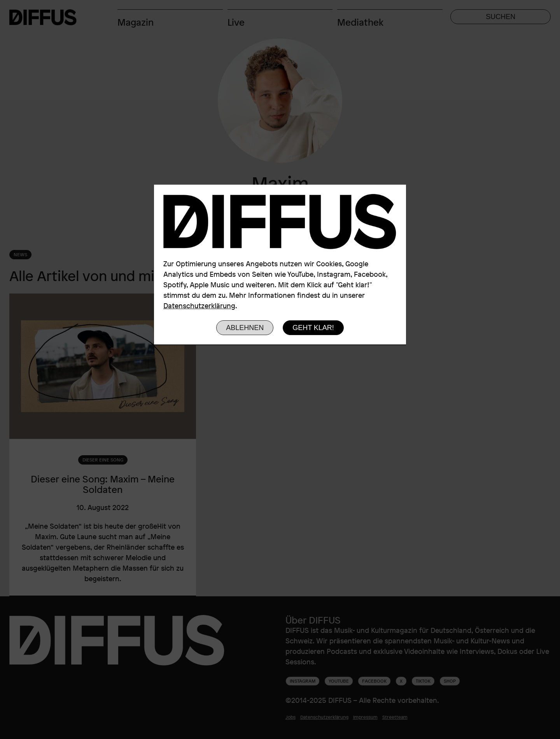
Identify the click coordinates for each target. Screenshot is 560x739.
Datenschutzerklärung (199, 306)
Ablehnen (245, 328)
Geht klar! (313, 328)
